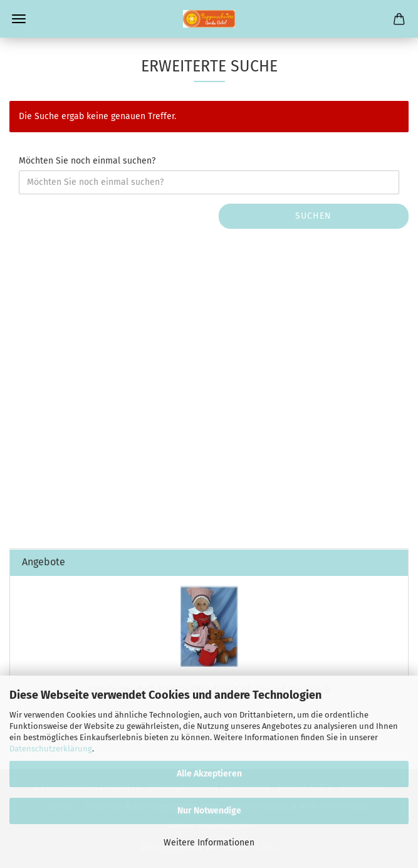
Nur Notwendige (209, 811)
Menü (19, 19)
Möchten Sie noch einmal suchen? (87, 161)
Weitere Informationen (209, 843)
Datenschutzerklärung (51, 749)
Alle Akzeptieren (209, 774)
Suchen (313, 216)
